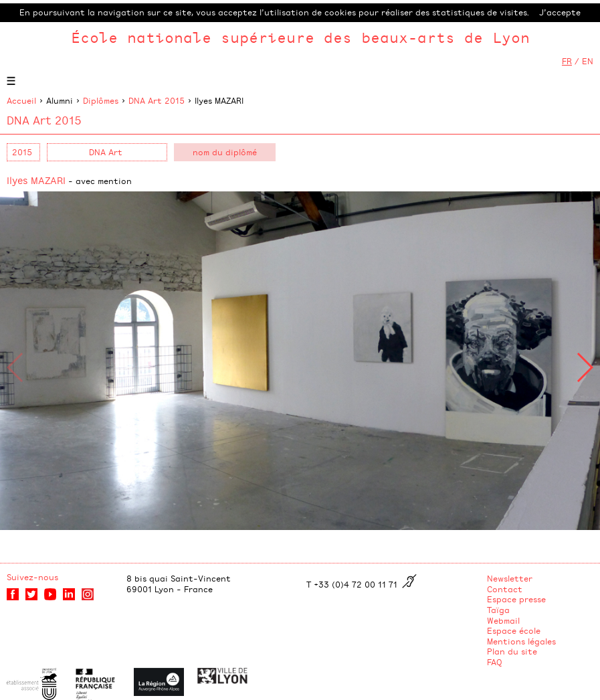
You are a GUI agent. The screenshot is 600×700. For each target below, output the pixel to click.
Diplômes (101, 100)
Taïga (498, 610)
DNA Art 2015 (157, 100)
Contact (505, 589)
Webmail (503, 620)
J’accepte (560, 12)
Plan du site (512, 651)
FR (567, 61)
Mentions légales (521, 641)
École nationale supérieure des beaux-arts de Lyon (300, 37)
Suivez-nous (32, 577)
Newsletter (510, 578)
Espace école (514, 630)
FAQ (495, 662)
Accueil (21, 100)
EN (588, 61)
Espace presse (516, 599)
